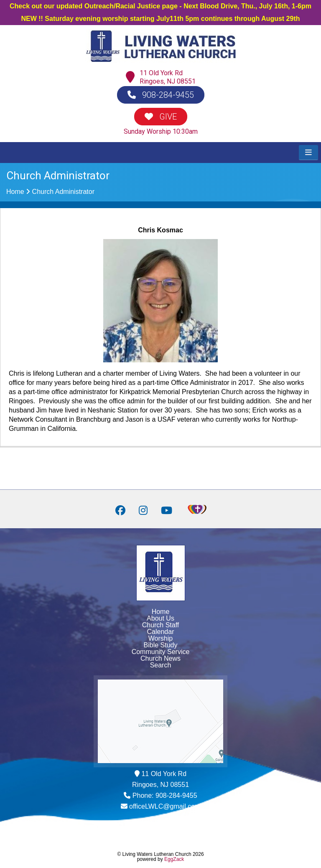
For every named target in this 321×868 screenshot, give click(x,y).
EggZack (174, 859)
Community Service (161, 652)
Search (161, 665)
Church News (160, 658)
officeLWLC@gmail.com (165, 806)
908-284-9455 (161, 95)
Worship (160, 638)
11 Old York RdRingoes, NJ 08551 (168, 77)
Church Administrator (63, 192)
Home (15, 192)
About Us (160, 618)
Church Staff (161, 625)
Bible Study (161, 645)
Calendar (161, 632)
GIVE (161, 117)
